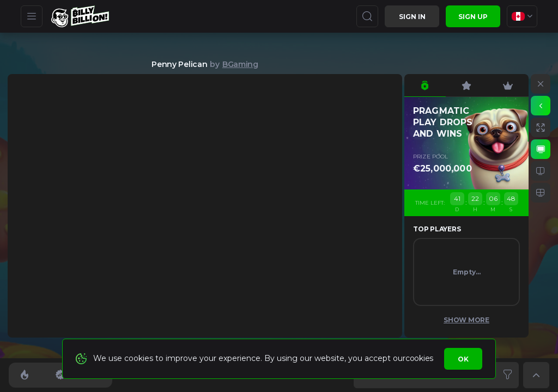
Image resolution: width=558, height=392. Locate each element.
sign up (473, 17)
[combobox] (522, 16)
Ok (463, 359)
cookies (419, 358)
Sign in (412, 17)
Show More (466, 320)
